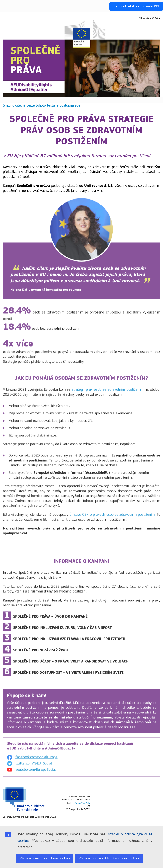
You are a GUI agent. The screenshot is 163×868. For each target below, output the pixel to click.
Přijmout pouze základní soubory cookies (109, 858)
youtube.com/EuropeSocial (36, 773)
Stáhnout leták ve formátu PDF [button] (136, 6)
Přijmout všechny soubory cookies (45, 858)
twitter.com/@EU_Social (34, 767)
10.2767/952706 (81, 803)
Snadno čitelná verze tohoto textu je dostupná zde (42, 105)
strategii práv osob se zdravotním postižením (108, 393)
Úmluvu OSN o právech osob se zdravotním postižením (112, 518)
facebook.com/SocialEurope (36, 760)
